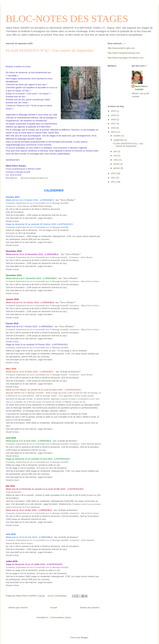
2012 (114, 178)
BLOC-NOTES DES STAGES (67, 19)
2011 (114, 182)
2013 (114, 173)
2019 (114, 115)
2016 (114, 128)
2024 (114, 111)
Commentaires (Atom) (61, 617)
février (117, 164)
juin (116, 151)
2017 (114, 124)
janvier (117, 168)
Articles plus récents (18, 608)
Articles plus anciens (90, 608)
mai (116, 155)
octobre (118, 136)
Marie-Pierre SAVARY (141, 88)
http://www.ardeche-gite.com (121, 48)
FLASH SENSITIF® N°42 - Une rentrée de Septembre (50, 50)
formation (48, 218)
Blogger (84, 637)
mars (116, 160)
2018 (114, 119)
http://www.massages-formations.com (34, 178)
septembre (119, 140)
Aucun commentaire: (58, 596)
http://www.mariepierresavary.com (124, 53)
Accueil (54, 608)
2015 (114, 132)
